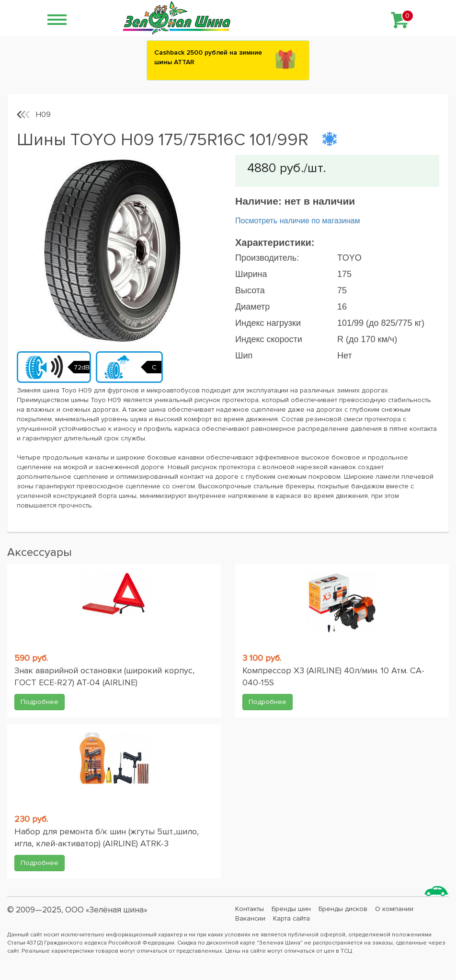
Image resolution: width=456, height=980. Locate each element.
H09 (43, 115)
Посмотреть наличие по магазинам (297, 221)
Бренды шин (291, 909)
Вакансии (250, 918)
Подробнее (40, 702)
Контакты (250, 909)
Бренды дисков (343, 909)
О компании (394, 909)
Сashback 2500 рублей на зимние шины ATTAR (208, 57)
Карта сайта (291, 918)
